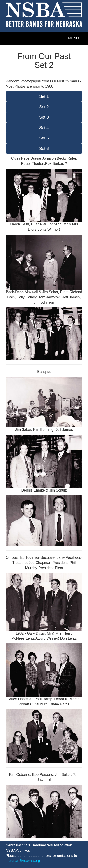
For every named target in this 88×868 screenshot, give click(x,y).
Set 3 (44, 117)
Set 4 (44, 128)
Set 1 (44, 96)
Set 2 (44, 107)
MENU (75, 39)
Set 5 (44, 138)
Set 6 (44, 149)
